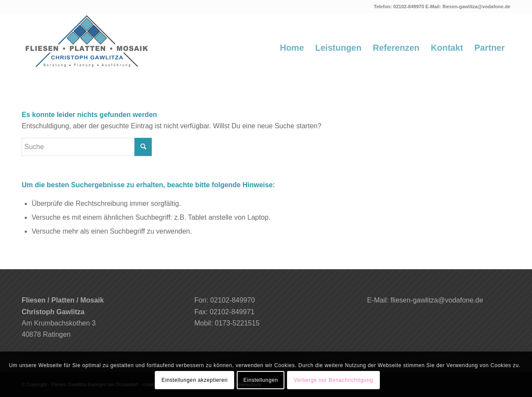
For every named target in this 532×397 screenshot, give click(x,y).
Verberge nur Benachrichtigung (334, 380)
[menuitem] (292, 48)
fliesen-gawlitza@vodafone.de (476, 7)
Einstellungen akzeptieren (195, 380)
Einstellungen (261, 380)
